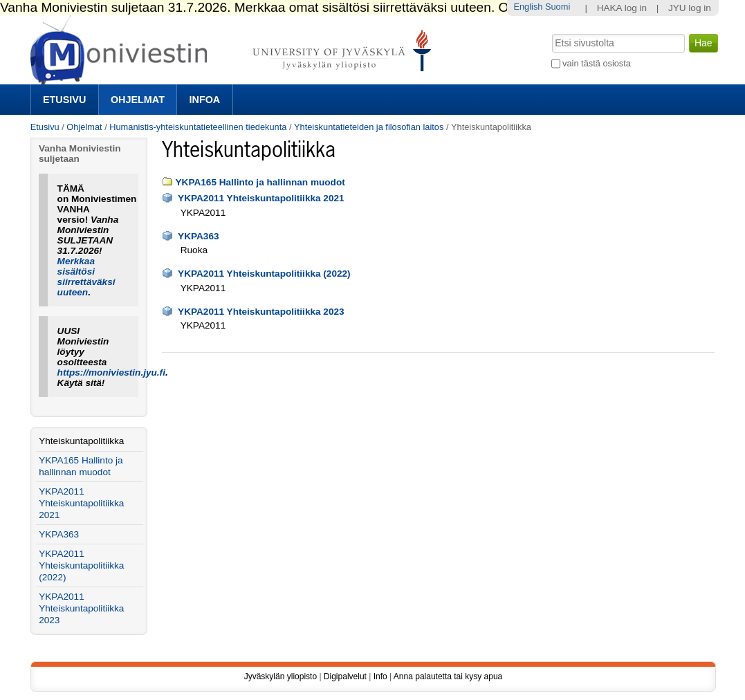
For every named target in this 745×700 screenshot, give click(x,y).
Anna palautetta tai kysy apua (448, 676)
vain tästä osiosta (597, 63)
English (528, 7)
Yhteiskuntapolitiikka (81, 441)
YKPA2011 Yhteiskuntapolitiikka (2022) (264, 274)
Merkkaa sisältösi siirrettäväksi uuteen (86, 277)
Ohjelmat (138, 100)
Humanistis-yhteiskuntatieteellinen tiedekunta (198, 127)
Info (380, 676)
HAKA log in (622, 8)
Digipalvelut (345, 676)
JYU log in (690, 8)
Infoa (205, 100)
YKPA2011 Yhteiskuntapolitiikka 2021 (261, 198)
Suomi (558, 7)
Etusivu (64, 100)
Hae (550, 33)
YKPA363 (198, 236)
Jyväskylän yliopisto (280, 676)
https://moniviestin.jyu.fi (111, 372)
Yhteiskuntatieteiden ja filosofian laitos (369, 127)
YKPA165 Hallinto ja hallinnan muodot (260, 182)
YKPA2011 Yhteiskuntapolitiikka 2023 (261, 312)
